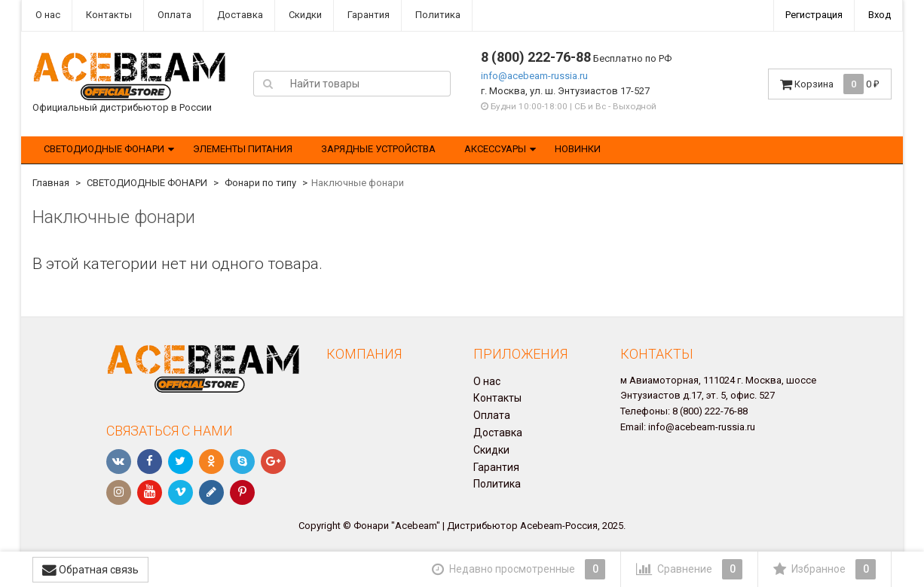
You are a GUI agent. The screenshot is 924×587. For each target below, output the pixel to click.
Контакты (108, 15)
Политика (437, 15)
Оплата (173, 15)
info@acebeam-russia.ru (534, 76)
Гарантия (367, 15)
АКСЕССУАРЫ (495, 149)
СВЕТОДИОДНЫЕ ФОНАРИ (104, 149)
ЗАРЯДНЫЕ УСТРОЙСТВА (378, 149)
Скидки (304, 15)
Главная (51, 183)
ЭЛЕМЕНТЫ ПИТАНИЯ (243, 149)
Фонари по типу (260, 183)
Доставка (239, 15)
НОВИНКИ (578, 149)
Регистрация (814, 15)
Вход (880, 15)
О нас (47, 15)
